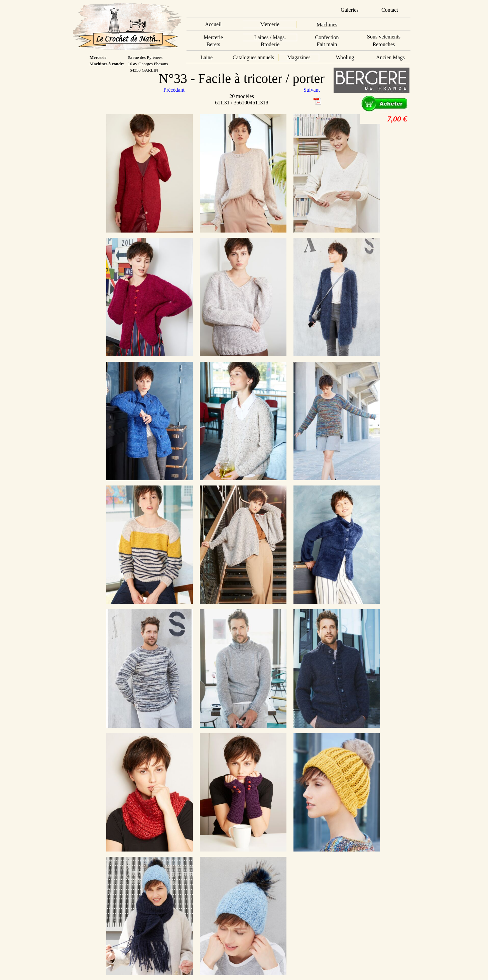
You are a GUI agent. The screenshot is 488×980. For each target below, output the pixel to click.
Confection (327, 37)
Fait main (327, 44)
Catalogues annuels (253, 57)
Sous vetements (384, 37)
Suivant (312, 90)
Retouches (384, 44)
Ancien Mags (390, 57)
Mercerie (270, 24)
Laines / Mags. (270, 37)
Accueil (213, 24)
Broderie (270, 44)
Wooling (345, 57)
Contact (390, 10)
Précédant (175, 90)
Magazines (299, 57)
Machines (327, 25)
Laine (207, 57)
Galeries (349, 10)
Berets (213, 44)
